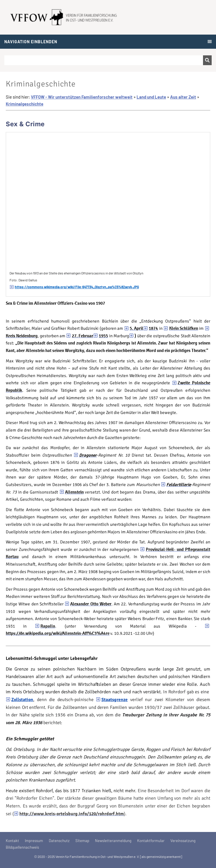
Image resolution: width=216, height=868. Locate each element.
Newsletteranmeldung (113, 841)
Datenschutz (59, 841)
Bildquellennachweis (22, 847)
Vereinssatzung (183, 841)
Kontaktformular (151, 841)
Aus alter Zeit (183, 97)
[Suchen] (104, 60)
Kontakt (12, 841)
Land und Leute (151, 97)
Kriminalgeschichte (25, 104)
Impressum (34, 841)
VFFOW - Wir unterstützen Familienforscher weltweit (82, 97)
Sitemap (82, 841)
